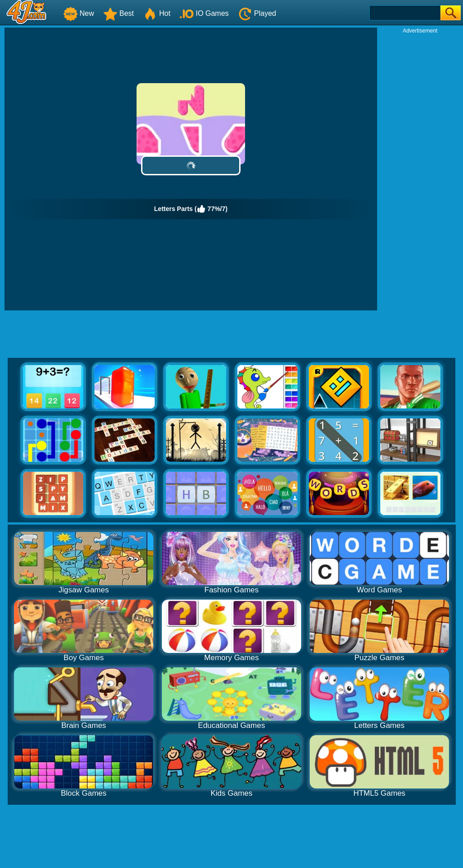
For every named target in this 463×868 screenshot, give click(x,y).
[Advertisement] (420, 170)
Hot (157, 13)
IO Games (204, 13)
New (79, 13)
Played (257, 13)
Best (118, 13)
